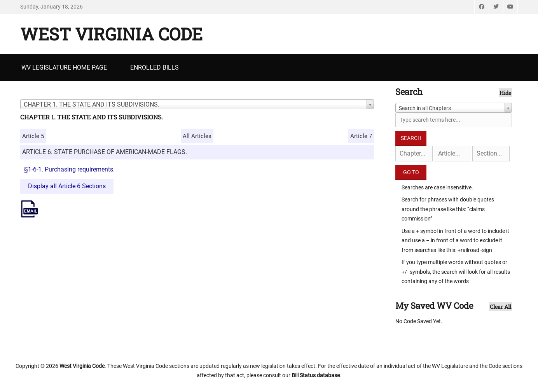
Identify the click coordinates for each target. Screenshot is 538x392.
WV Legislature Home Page (64, 67)
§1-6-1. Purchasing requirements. (69, 169)
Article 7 (361, 136)
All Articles (197, 136)
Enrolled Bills (155, 67)
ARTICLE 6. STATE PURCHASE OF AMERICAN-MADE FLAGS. (105, 152)
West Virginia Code (111, 34)
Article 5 (33, 136)
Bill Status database (316, 375)
